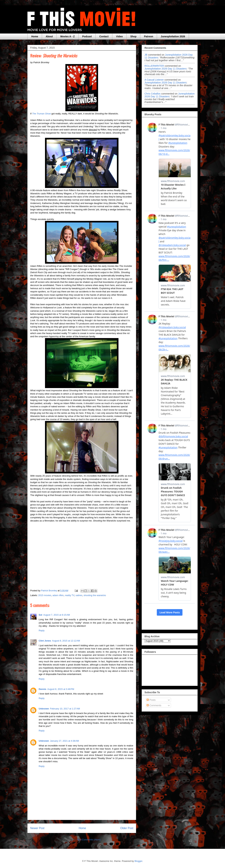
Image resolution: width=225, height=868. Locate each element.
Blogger (138, 861)
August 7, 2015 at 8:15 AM (57, 615)
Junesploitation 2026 (173, 36)
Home (35, 36)
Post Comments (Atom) (89, 840)
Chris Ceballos (152, 94)
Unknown (44, 709)
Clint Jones (45, 641)
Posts (151, 700)
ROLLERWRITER (154, 66)
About (49, 36)
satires (79, 595)
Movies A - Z (67, 36)
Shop (133, 36)
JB (146, 55)
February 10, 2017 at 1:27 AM (65, 709)
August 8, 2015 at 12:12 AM (66, 641)
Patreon (149, 36)
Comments (154, 705)
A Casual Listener (154, 80)
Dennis (42, 689)
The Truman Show (41, 114)
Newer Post (37, 828)
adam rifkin (58, 595)
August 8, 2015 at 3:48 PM (61, 689)
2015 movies (45, 595)
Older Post (127, 828)
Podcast (87, 36)
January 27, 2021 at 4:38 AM (65, 741)
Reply (42, 630)
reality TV (70, 595)
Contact (104, 36)
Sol (40, 615)
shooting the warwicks (95, 595)
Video (119, 36)
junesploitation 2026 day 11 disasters (165, 69)
